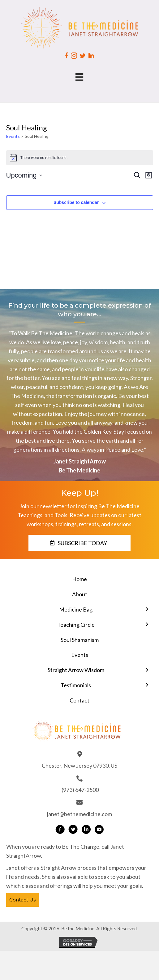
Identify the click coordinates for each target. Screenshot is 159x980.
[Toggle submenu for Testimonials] (147, 685)
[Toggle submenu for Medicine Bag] (147, 610)
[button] (79, 543)
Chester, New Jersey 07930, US (79, 765)
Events (13, 136)
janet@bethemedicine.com (79, 814)
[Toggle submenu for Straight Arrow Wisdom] (147, 670)
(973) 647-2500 (80, 790)
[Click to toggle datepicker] (24, 175)
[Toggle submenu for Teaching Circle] (147, 625)
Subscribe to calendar (76, 202)
